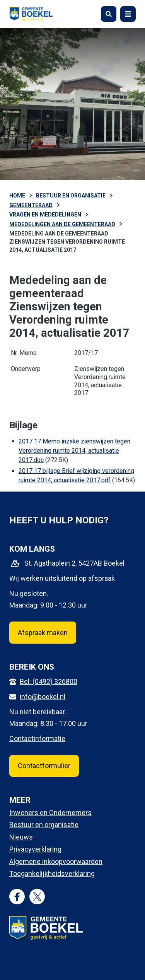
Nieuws (21, 837)
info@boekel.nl (43, 697)
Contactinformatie (37, 738)
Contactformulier (44, 766)
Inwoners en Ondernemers (50, 813)
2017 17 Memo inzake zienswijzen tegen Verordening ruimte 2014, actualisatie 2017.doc (74, 451)
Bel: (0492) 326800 (49, 681)
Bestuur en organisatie (44, 825)
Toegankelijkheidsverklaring (52, 874)
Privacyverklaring (35, 849)
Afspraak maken (43, 633)
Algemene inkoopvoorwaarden (56, 861)
